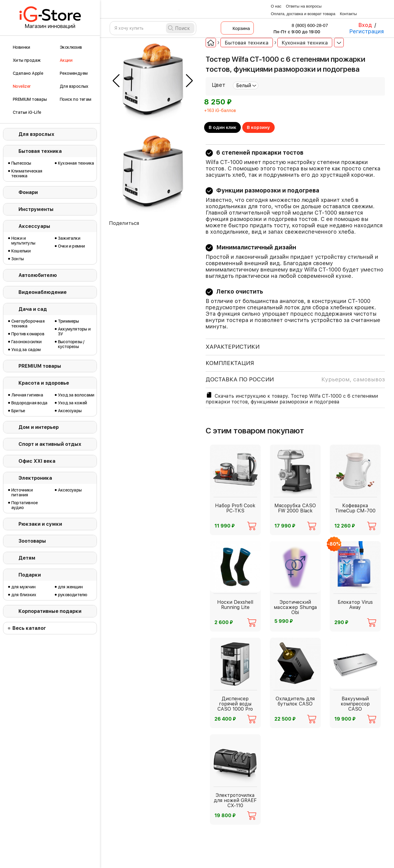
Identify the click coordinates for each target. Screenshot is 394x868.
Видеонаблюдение (43, 292)
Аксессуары (34, 226)
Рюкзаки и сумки (40, 524)
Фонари (28, 192)
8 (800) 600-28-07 (306, 25)
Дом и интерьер (39, 427)
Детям (27, 558)
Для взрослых (36, 134)
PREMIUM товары (40, 366)
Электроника (35, 478)
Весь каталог (29, 628)
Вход (365, 25)
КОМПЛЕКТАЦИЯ (230, 363)
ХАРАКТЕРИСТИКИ (233, 347)
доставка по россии (295, 380)
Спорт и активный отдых (50, 444)
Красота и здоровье (44, 383)
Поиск (182, 28)
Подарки (30, 575)
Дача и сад (33, 309)
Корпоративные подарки (50, 611)
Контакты (348, 14)
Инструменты (36, 209)
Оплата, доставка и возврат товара (303, 14)
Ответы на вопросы (304, 6)
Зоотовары (32, 541)
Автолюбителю (38, 275)
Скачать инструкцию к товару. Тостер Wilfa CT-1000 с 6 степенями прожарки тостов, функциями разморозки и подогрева (292, 398)
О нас (276, 6)
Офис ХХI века (37, 461)
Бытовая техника (40, 151)
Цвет (219, 85)
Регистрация (367, 31)
